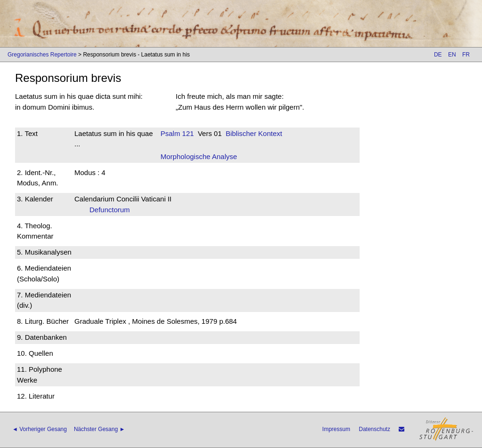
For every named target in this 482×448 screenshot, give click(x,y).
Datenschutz (374, 429)
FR (466, 55)
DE (438, 55)
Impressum (336, 429)
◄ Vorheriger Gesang (40, 429)
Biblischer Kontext (254, 133)
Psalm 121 (177, 133)
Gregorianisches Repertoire (42, 55)
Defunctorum (112, 210)
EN (452, 55)
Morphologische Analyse (199, 156)
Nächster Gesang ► (100, 429)
